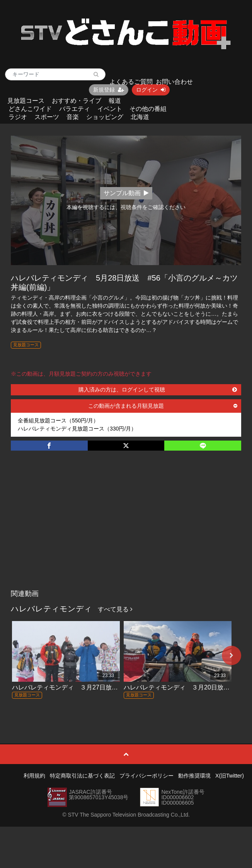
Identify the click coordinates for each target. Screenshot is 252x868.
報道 (115, 101)
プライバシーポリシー (146, 776)
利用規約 (34, 776)
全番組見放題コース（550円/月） (58, 420)
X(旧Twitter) (230, 776)
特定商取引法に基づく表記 (82, 776)
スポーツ (47, 117)
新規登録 (109, 90)
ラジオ (18, 117)
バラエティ (75, 109)
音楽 (73, 117)
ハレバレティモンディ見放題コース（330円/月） (77, 429)
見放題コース (26, 101)
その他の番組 (148, 109)
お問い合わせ (174, 82)
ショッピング (105, 117)
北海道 (140, 117)
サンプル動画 (126, 193)
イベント (110, 109)
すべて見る (115, 609)
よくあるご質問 (131, 82)
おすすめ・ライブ (77, 101)
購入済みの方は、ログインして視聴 (158, 390)
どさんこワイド (30, 109)
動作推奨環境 (194, 776)
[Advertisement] (126, 528)
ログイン (151, 90)
